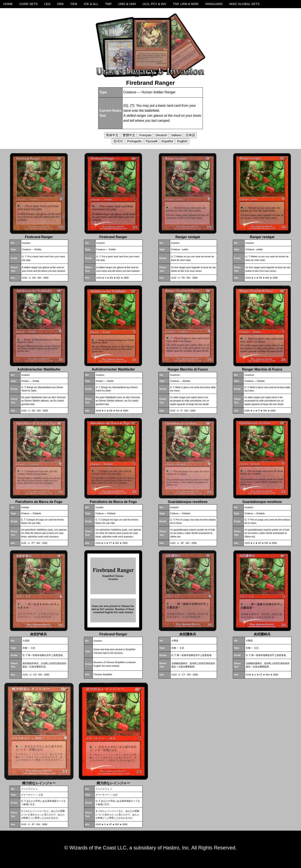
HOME (8, 4)
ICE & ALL (91, 4)
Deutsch (161, 135)
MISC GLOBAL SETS (244, 4)
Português (134, 141)
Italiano (176, 135)
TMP (108, 4)
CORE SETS (29, 4)
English (182, 141)
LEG (47, 4)
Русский (152, 141)
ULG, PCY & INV (154, 4)
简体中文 (112, 135)
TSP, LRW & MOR (186, 4)
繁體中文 (129, 135)
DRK (61, 4)
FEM (74, 4)
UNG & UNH (127, 4)
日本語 (190, 135)
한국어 (118, 141)
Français (145, 135)
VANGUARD (214, 4)
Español (167, 141)
